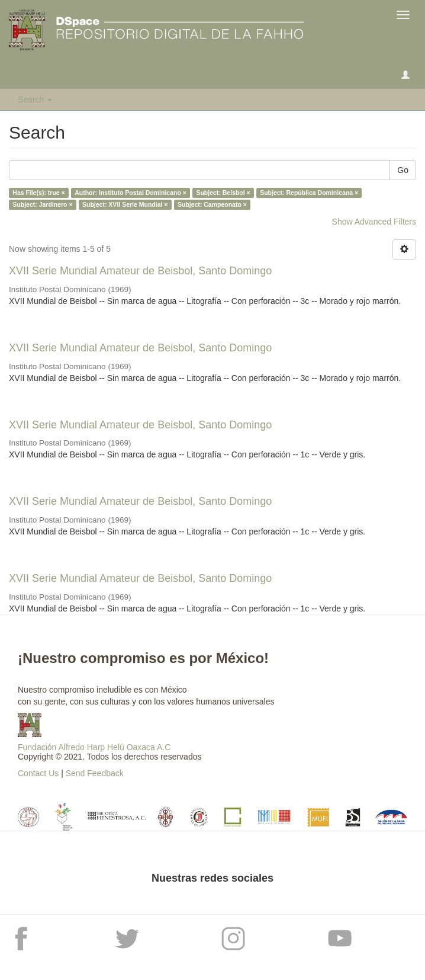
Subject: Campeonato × (212, 204)
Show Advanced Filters (374, 222)
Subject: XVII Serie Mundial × (125, 204)
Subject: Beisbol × (223, 193)
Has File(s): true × (38, 193)
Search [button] (35, 100)
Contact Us (38, 773)
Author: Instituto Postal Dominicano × (131, 193)
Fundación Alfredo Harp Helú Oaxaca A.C (94, 747)
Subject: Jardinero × (42, 204)
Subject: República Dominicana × (309, 193)
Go (403, 170)
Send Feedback (95, 773)
